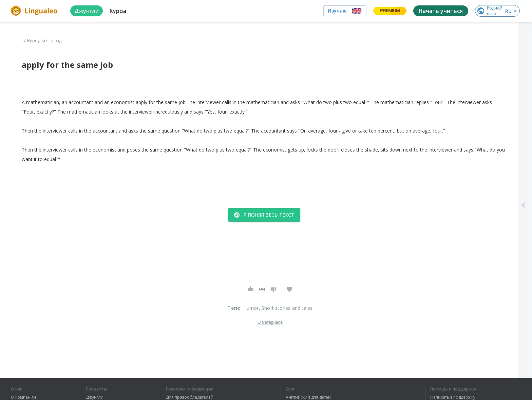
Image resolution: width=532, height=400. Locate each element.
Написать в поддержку (453, 397)
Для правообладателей (190, 397)
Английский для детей (308, 397)
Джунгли (95, 397)
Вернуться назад (42, 41)
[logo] (35, 11)
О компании (23, 397)
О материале (270, 322)
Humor (251, 308)
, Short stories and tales (286, 308)
